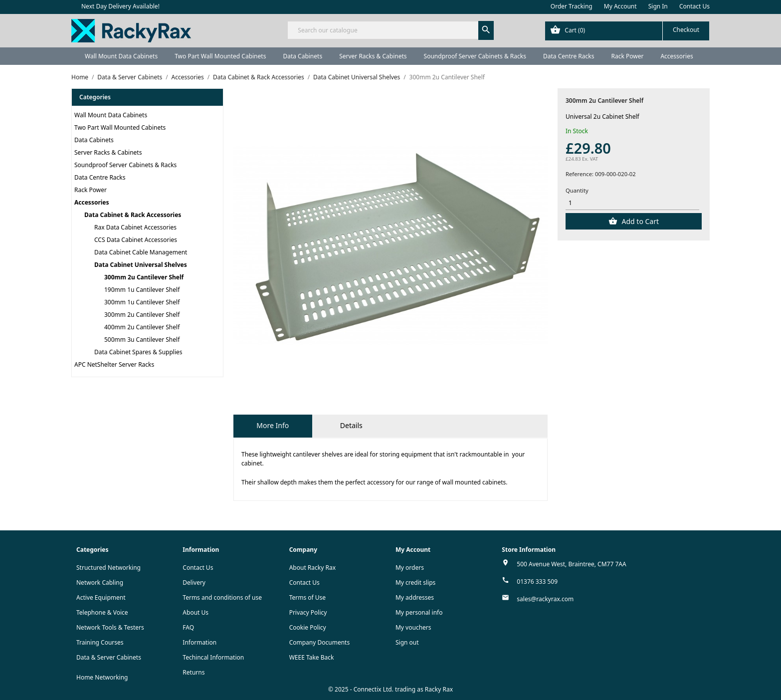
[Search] (390, 30)
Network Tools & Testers (110, 627)
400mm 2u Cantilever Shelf (142, 327)
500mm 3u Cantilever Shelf (142, 340)
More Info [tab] (273, 425)
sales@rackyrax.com (545, 599)
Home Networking (102, 677)
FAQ (188, 627)
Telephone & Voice (102, 612)
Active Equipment (101, 597)
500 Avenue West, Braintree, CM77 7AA (571, 564)
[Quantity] (632, 203)
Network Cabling (100, 583)
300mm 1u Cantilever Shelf (142, 302)
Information (199, 642)
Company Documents (320, 642)
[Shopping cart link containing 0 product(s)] (627, 31)
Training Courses (100, 642)
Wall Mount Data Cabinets (121, 56)
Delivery (194, 583)
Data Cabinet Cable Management (141, 252)
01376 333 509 (537, 582)
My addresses (415, 597)
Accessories (677, 56)
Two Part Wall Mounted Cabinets (220, 56)
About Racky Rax (312, 568)
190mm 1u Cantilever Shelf (142, 290)
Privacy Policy (308, 612)
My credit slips (415, 583)
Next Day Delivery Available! (120, 6)
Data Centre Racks (569, 56)
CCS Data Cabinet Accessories (136, 240)
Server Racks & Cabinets (373, 56)
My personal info (419, 612)
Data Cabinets (302, 56)
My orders (410, 568)
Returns (194, 672)
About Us (195, 612)
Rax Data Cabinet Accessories (135, 227)
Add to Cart (639, 221)
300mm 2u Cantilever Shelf (144, 277)
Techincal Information (213, 657)
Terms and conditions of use (222, 597)
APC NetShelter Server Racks (114, 364)
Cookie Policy (308, 627)
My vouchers (413, 627)
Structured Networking (108, 568)
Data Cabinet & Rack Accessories (133, 215)
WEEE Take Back (312, 657)
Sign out (407, 642)
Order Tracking (572, 6)
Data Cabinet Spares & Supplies (138, 352)
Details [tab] (351, 425)
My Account (620, 6)
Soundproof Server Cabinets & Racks (475, 56)
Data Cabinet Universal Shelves (141, 265)
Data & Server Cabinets (109, 657)
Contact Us (694, 6)
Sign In (658, 6)
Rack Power (627, 56)
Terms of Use (307, 597)
